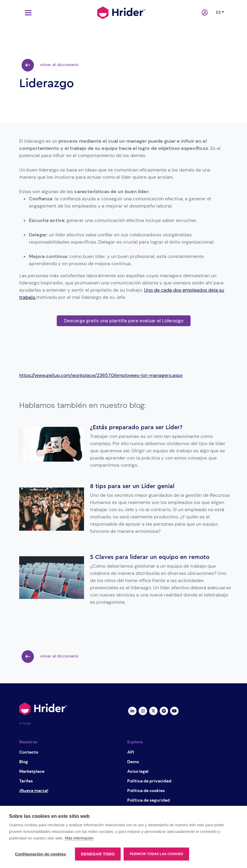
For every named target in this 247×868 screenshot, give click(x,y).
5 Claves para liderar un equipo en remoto (150, 557)
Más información (79, 838)
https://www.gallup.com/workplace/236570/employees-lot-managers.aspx (101, 375)
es (218, 12)
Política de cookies (146, 791)
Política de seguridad (149, 800)
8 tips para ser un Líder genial (132, 486)
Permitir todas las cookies (156, 854)
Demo (133, 762)
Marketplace (32, 771)
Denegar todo (98, 854)
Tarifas (26, 781)
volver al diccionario (50, 65)
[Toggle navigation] (27, 13)
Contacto (29, 752)
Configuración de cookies (41, 854)
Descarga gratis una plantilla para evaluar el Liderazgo (124, 321)
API (131, 752)
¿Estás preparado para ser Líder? (136, 427)
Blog (24, 762)
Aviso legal (138, 771)
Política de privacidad (149, 781)
